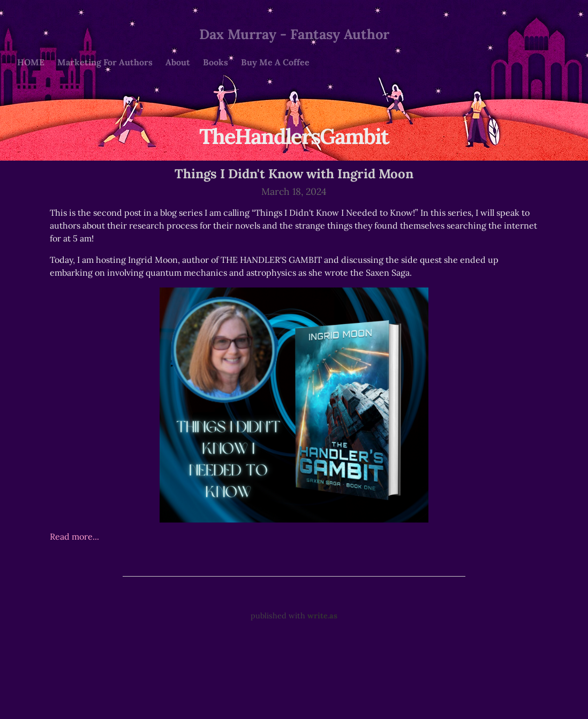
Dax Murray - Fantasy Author (294, 34)
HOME (31, 62)
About (178, 62)
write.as (322, 616)
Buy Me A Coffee (275, 62)
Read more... (74, 536)
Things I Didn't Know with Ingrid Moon (294, 174)
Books (216, 62)
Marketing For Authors (105, 62)
